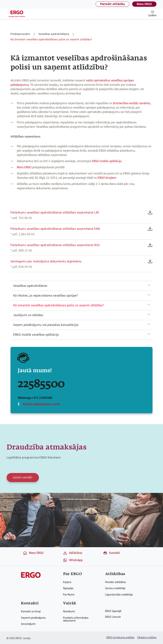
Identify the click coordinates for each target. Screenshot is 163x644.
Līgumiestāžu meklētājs (119, 595)
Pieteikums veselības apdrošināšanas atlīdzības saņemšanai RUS (55, 245)
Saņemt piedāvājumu (33, 618)
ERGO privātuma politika (120, 638)
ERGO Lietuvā (113, 617)
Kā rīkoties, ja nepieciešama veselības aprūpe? (46, 296)
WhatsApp (73, 560)
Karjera (67, 582)
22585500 (41, 384)
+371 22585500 (42, 398)
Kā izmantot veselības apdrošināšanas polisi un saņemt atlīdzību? (51, 40)
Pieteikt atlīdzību (112, 4)
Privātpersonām (20, 34)
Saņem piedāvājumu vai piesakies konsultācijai (46, 325)
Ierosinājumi (28, 624)
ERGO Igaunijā (113, 611)
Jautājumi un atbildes (28, 315)
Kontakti (112, 553)
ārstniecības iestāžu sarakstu (132, 103)
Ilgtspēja (68, 588)
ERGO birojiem (107, 178)
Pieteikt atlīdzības (116, 582)
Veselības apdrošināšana (54, 34)
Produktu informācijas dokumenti (76, 619)
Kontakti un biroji (31, 612)
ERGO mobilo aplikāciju (107, 161)
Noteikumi (69, 612)
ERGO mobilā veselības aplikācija (36, 335)
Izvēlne (152, 14)
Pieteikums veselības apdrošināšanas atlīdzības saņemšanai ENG (55, 229)
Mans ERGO (144, 4)
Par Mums (69, 595)
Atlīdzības (73, 553)
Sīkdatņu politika (147, 638)
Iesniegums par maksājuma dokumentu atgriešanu (46, 261)
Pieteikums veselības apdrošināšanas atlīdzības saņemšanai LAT (55, 213)
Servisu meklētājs (115, 588)
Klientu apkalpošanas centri (41, 404)
